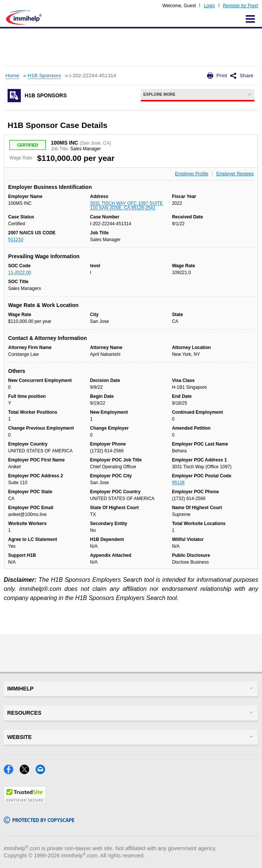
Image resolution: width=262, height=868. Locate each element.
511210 (16, 240)
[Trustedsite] (25, 801)
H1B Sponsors (44, 76)
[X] (28, 772)
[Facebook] (12, 772)
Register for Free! (241, 6)
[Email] (43, 772)
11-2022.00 (20, 273)
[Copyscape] (39, 821)
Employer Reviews (235, 174)
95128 (178, 483)
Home (12, 76)
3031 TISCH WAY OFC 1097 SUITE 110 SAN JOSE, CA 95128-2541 (126, 206)
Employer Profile (192, 174)
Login (209, 6)
